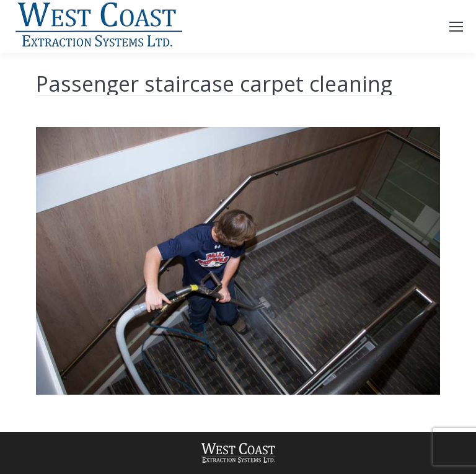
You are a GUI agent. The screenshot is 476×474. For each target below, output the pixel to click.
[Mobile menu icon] (456, 27)
